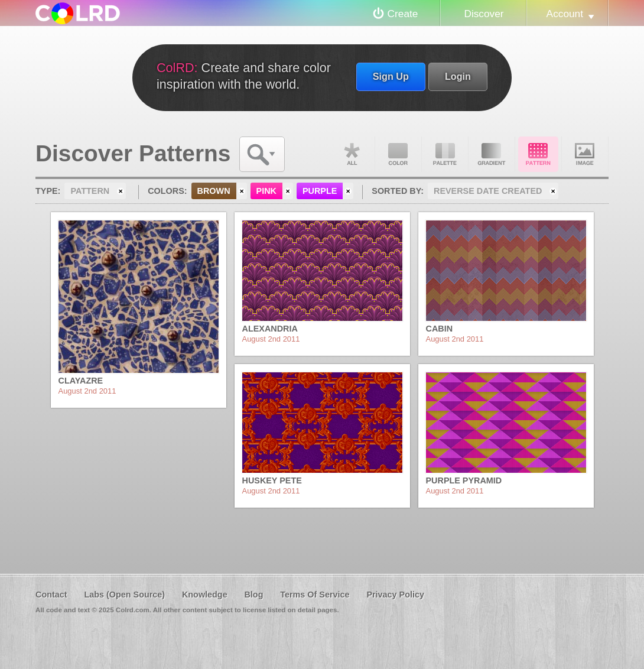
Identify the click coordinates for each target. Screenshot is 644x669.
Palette (445, 154)
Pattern (538, 154)
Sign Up (391, 76)
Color (398, 154)
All (352, 154)
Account (565, 14)
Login (458, 76)
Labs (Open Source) (124, 595)
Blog (253, 595)
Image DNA (585, 154)
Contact (51, 595)
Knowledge (205, 595)
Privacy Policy (395, 595)
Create (403, 14)
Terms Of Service (315, 595)
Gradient (492, 154)
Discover (484, 14)
